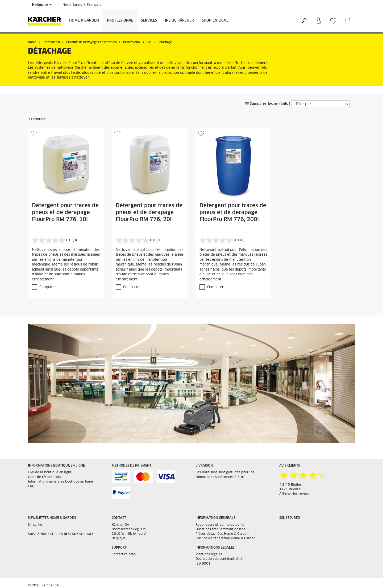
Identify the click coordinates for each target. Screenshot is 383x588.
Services (149, 21)
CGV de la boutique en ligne (50, 472)
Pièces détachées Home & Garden (222, 534)
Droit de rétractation (44, 477)
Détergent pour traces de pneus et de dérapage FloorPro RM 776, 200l (233, 213)
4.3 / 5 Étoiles (290, 485)
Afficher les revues (294, 494)
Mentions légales (209, 554)
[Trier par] (321, 104)
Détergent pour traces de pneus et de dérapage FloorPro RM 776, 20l (149, 213)
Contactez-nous (124, 554)
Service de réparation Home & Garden (225, 538)
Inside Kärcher (179, 21)
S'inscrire (35, 525)
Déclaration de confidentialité (219, 559)
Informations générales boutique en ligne (60, 482)
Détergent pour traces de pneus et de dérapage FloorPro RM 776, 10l (65, 213)
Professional (120, 21)
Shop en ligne (215, 21)
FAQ (31, 486)
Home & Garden (84, 21)
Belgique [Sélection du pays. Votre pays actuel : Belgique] (42, 5)
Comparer (48, 287)
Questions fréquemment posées (220, 529)
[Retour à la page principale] (47, 21)
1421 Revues (290, 489)
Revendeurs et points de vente (220, 525)
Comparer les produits (267, 104)
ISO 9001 (203, 564)
